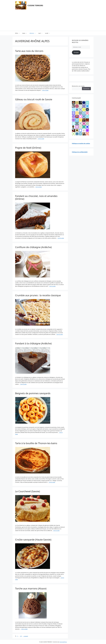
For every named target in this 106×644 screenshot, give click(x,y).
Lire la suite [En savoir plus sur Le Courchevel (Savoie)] (56, 531)
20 (21, 636)
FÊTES (18, 33)
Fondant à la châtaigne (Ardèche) (33, 343)
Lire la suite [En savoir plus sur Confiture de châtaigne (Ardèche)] (52, 286)
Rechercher (86, 89)
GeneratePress (63, 642)
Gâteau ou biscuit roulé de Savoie (34, 99)
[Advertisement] (53, 21)
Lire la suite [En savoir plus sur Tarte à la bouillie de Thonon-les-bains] (52, 482)
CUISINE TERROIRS (35, 5)
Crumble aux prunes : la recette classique (38, 295)
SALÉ (41, 33)
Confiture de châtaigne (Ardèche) (33, 247)
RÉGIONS (33, 33)
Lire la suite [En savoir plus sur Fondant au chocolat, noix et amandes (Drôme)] (61, 238)
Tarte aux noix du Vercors (29, 51)
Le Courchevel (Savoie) (28, 491)
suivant (25, 636)
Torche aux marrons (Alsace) (31, 588)
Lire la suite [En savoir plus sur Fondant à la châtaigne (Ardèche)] (23, 384)
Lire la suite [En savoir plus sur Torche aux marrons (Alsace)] (24, 629)
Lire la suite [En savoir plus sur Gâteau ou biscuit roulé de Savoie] (41, 139)
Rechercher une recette (78, 86)
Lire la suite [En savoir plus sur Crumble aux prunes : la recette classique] (60, 334)
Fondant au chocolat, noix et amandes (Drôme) (36, 197)
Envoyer (76, 52)
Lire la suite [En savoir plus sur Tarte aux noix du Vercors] (45, 90)
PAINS (25, 33)
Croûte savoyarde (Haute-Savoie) (33, 540)
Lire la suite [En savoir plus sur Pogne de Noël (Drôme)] (39, 187)
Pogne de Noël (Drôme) (28, 148)
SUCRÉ (48, 33)
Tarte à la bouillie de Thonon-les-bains (36, 443)
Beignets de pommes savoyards (33, 393)
